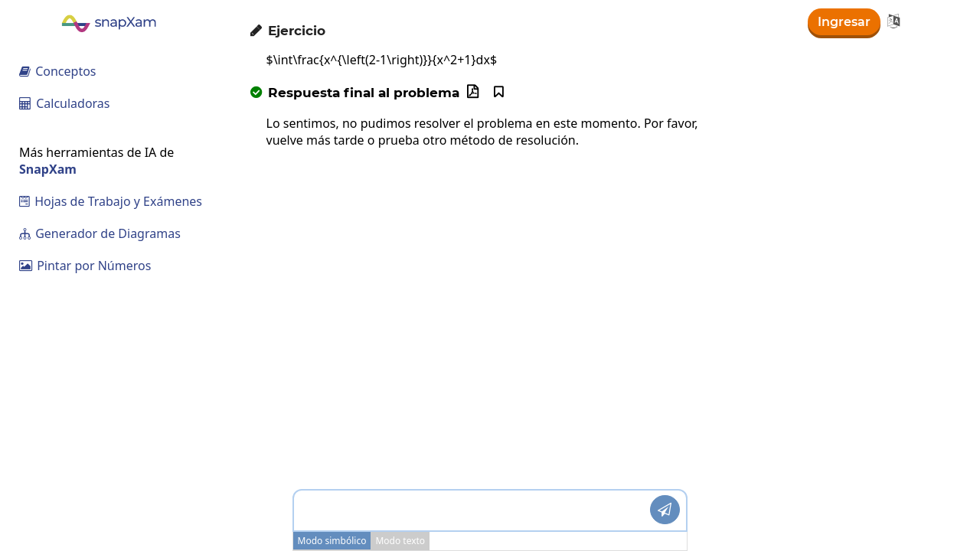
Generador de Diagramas (100, 233)
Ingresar (844, 22)
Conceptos (58, 71)
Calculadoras (65, 103)
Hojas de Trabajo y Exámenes (111, 201)
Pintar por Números (85, 266)
